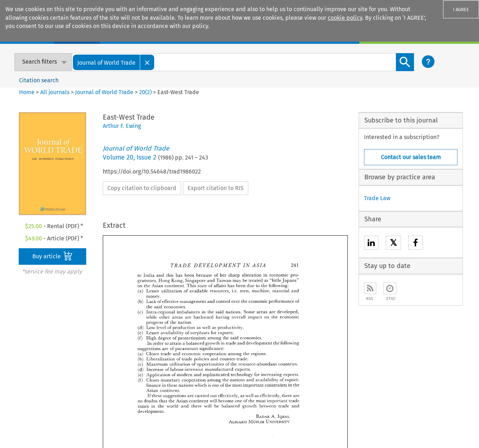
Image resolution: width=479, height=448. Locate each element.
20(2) (145, 92)
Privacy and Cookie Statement (373, 423)
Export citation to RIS (216, 188)
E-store (114, 341)
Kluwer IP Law (218, 352)
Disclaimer (321, 423)
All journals (56, 92)
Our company (26, 341)
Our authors (24, 352)
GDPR (386, 432)
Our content (24, 363)
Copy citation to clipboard (142, 188)
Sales (303, 341)
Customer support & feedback (335, 363)
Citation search (39, 80)
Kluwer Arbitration (224, 341)
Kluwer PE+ (214, 385)
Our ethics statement (36, 374)
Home (27, 92)
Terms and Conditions (349, 432)
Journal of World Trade (104, 92)
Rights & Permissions (437, 423)
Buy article (52, 256)
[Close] (147, 62)
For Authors (311, 352)
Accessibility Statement (275, 423)
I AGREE (461, 10)
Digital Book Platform (132, 352)
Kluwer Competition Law (232, 363)
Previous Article (251, 283)
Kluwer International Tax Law (238, 374)
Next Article (315, 283)
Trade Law (377, 198)
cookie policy (345, 18)
